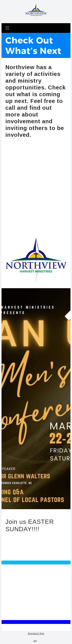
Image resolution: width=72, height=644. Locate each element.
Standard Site (36, 634)
